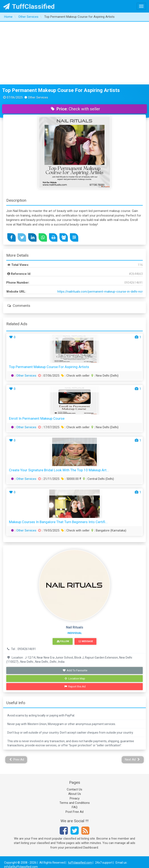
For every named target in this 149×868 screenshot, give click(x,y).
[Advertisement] (75, 53)
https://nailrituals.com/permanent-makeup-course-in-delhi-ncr (100, 292)
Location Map (75, 679)
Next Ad (132, 760)
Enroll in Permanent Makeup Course (37, 418)
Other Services (26, 376)
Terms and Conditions (75, 803)
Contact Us (74, 789)
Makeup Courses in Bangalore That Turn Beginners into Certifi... (58, 522)
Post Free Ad (74, 812)
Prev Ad (17, 760)
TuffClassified (29, 6)
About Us (75, 794)
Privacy (75, 798)
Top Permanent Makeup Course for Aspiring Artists (61, 90)
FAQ (75, 807)
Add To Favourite (75, 670)
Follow (63, 641)
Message (86, 641)
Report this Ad (75, 686)
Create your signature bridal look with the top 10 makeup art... (59, 470)
